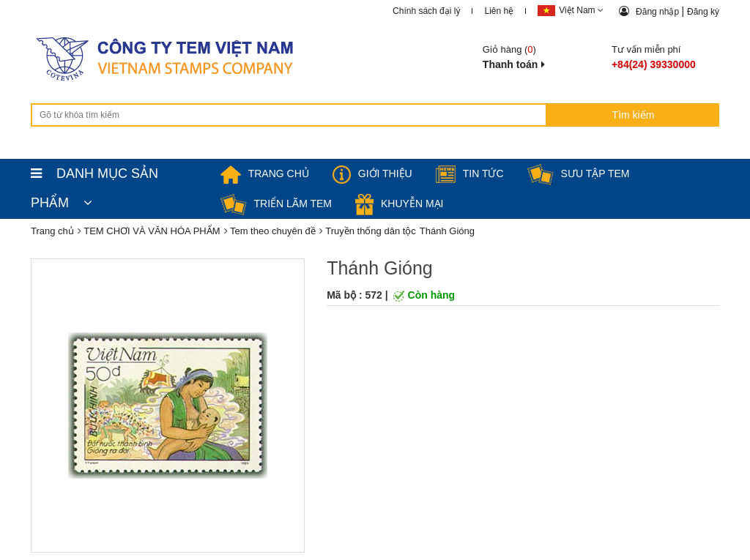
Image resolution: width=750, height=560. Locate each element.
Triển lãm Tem (276, 204)
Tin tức (470, 173)
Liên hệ (499, 11)
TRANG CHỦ (265, 173)
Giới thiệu (372, 173)
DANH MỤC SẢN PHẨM (94, 177)
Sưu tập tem (579, 173)
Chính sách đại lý (426, 11)
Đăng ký (703, 12)
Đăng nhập (658, 12)
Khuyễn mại (399, 204)
